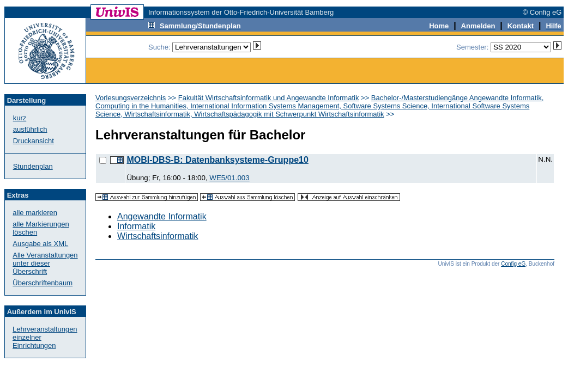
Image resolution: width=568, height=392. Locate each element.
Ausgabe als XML (40, 244)
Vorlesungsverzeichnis (131, 98)
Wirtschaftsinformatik (158, 236)
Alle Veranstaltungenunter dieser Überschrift (45, 263)
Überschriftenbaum (43, 283)
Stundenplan (33, 166)
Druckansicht (34, 141)
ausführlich (30, 129)
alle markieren (35, 213)
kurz (20, 118)
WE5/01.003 (229, 178)
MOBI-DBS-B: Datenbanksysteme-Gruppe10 (217, 160)
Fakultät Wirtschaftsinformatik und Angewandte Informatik (269, 98)
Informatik (136, 226)
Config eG (513, 264)
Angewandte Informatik (162, 216)
